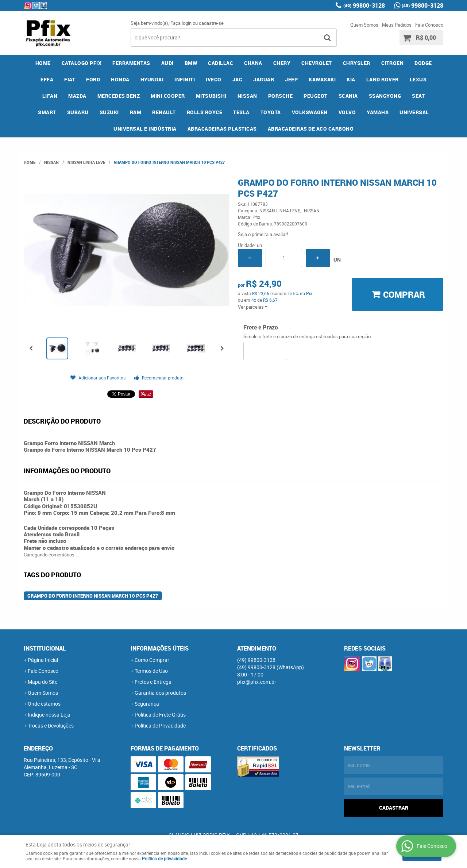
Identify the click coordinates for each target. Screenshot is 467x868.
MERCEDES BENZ (119, 96)
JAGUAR (264, 79)
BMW (191, 63)
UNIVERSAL (414, 112)
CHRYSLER (357, 63)
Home (43, 63)
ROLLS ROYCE (205, 112)
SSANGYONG (385, 96)
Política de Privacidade (160, 726)
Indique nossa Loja (49, 715)
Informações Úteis (160, 648)
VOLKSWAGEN (310, 112)
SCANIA (348, 96)
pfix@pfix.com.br (257, 682)
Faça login (181, 23)
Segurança (147, 704)
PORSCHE (281, 96)
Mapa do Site (43, 682)
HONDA (120, 79)
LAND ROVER (383, 79)
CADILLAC (221, 63)
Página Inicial (43, 660)
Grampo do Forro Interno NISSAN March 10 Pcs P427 (93, 596)
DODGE (423, 63)
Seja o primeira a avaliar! (263, 234)
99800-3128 (364, 5)
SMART (47, 112)
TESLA (241, 112)
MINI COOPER (168, 96)
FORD (93, 79)
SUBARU (78, 112)
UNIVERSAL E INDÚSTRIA (145, 129)
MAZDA (77, 96)
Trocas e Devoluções (51, 726)
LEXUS (418, 79)
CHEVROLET (317, 63)
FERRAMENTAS (131, 63)
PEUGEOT (316, 96)
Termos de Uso (151, 671)
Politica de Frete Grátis (160, 715)
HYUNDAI (152, 79)
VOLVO (347, 112)
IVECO (214, 79)
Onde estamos (44, 704)
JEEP (291, 79)
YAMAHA (378, 112)
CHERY (282, 63)
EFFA (47, 79)
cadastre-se (211, 23)
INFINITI (185, 79)
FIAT (70, 79)
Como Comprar (152, 660)
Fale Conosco (429, 25)
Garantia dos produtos (160, 693)
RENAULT (164, 112)
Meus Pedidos (397, 25)
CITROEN (393, 63)
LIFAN (50, 96)
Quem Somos (364, 25)
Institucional (45, 648)
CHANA (253, 63)
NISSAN (247, 96)
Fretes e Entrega (153, 682)
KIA (351, 79)
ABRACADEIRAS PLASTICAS (222, 129)
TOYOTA (271, 112)
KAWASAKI (322, 79)
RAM (136, 112)
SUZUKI (109, 112)
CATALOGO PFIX (82, 63)
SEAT (418, 96)
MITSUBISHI (211, 96)
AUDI (167, 63)
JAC (238, 79)
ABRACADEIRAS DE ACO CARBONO (311, 129)
